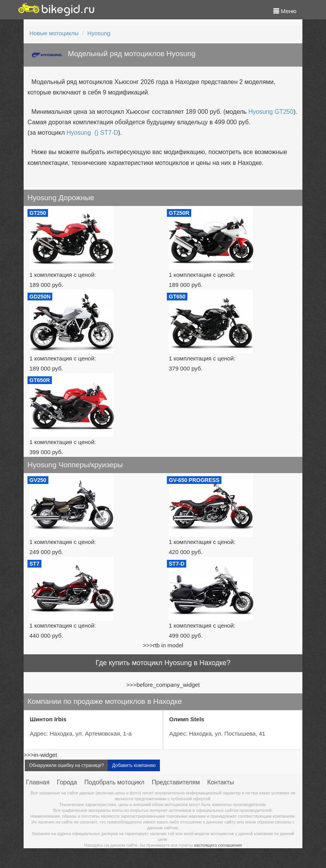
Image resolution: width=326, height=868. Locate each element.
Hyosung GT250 (271, 112)
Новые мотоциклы (54, 33)
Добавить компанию (134, 765)
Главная (38, 782)
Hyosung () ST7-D (92, 133)
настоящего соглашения (218, 845)
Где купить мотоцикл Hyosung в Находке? (163, 663)
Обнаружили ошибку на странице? (66, 765)
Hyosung (99, 33)
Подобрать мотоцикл (114, 782)
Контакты (220, 782)
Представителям (176, 782)
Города (67, 782)
